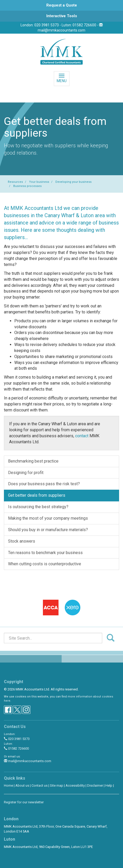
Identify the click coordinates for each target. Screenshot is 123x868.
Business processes (27, 186)
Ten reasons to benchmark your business (45, 553)
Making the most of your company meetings (48, 518)
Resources (15, 182)
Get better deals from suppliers (37, 495)
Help (109, 785)
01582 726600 (16, 748)
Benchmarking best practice (33, 461)
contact (82, 436)
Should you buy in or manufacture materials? (48, 530)
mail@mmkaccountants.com (61, 30)
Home (8, 785)
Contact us (40, 785)
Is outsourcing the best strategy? (38, 507)
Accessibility (75, 785)
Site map (57, 785)
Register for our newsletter (24, 802)
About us (22, 785)
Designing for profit (26, 473)
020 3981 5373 (17, 739)
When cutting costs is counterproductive (45, 564)
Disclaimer (95, 785)
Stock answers (22, 541)
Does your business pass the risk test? (44, 484)
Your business (39, 182)
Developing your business (73, 182)
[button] (61, 5)
